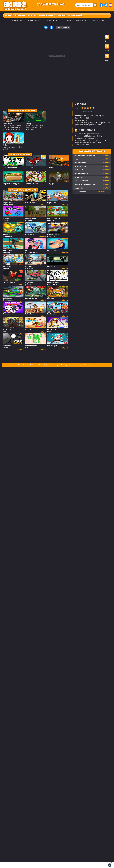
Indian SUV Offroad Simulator (29, 284)
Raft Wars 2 (79, 177)
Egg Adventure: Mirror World (53, 283)
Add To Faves (63, 27)
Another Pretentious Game (85, 184)
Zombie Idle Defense (7, 331)
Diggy (51, 184)
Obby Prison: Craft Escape (8, 299)
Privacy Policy (53, 365)
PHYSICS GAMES (98, 21)
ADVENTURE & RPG (36, 21)
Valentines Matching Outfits (32, 251)
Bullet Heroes (30, 234)
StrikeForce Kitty (81, 166)
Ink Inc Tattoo (53, 250)
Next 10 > (102, 192)
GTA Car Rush (30, 203)
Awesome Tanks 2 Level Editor (86, 155)
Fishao (6, 145)
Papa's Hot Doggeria (12, 184)
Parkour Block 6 (9, 282)
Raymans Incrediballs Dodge (7, 236)
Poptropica (52, 203)
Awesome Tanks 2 (81, 174)
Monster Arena (32, 168)
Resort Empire (32, 184)
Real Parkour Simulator (8, 251)
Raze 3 (51, 168)
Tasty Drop (29, 330)
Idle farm (51, 298)
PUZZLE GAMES (53, 21)
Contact (42, 365)
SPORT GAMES (82, 21)
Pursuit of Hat (80, 188)
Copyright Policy (67, 365)
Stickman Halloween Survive (7, 316)
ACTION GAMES (18, 21)
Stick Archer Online (8, 220)
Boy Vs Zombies (31, 298)
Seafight (30, 124)
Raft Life (28, 314)
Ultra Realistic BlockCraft (31, 220)
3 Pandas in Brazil (11, 168)
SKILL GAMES (68, 21)
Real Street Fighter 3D (29, 267)
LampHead (51, 266)
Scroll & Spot (52, 346)
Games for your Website (27, 365)
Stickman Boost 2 (81, 170)
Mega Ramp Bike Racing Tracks (9, 204)
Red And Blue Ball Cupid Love (54, 220)
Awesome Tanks (80, 163)
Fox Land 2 (51, 314)
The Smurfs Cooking (7, 267)
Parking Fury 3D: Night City (53, 235)
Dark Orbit (8, 124)
